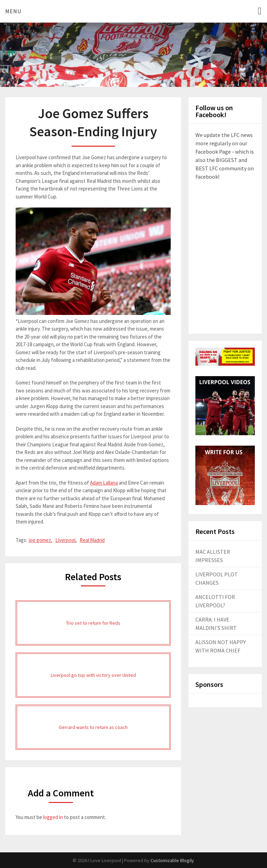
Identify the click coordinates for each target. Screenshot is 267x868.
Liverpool (65, 540)
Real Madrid (92, 540)
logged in (53, 817)
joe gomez (40, 540)
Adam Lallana (104, 483)
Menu (13, 11)
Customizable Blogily (172, 860)
